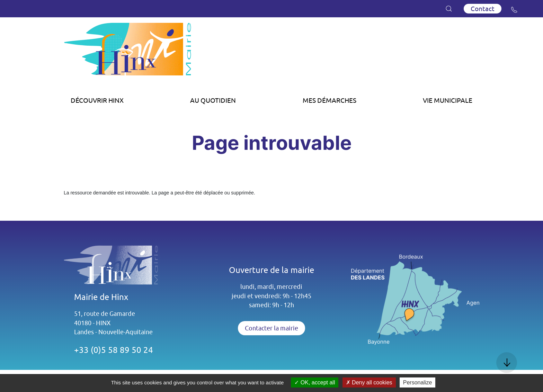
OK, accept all (315, 382)
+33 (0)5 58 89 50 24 (114, 350)
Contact (483, 9)
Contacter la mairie (271, 328)
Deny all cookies (369, 382)
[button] (449, 9)
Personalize (418, 382)
